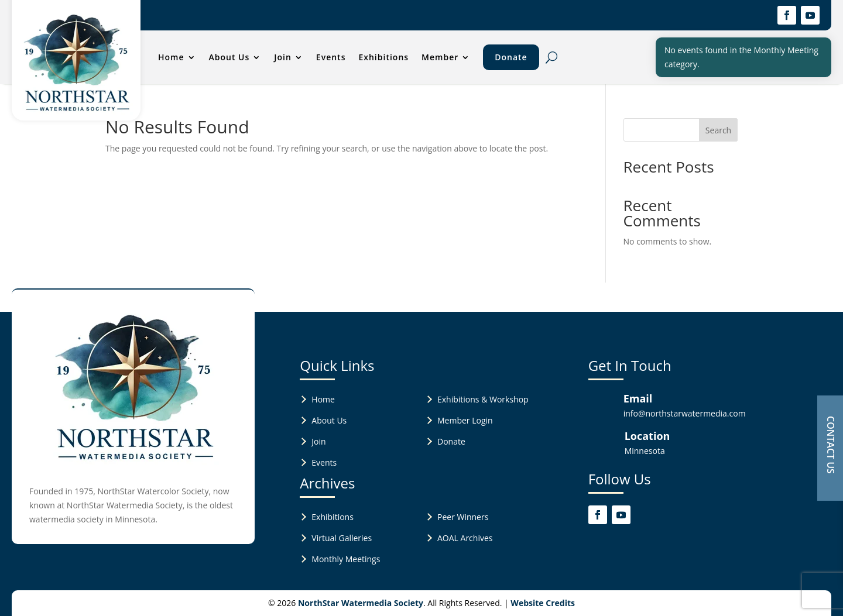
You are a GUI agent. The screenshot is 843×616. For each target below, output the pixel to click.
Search (718, 130)
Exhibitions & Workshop (483, 399)
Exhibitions (383, 57)
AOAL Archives (465, 538)
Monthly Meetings (346, 559)
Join (283, 57)
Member (440, 57)
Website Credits (543, 603)
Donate (511, 57)
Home (171, 57)
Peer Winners (463, 517)
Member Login (465, 420)
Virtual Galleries (342, 538)
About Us (229, 57)
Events (331, 57)
